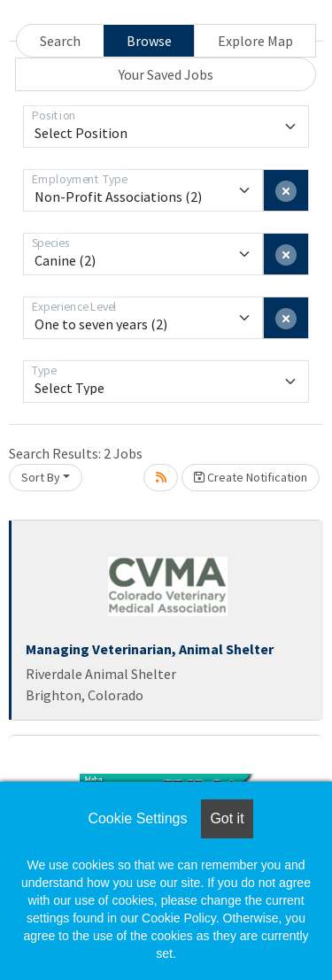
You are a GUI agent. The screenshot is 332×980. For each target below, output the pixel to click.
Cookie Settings (137, 818)
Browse (149, 41)
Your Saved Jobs (166, 74)
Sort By (41, 477)
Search (60, 41)
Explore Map (255, 41)
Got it (227, 818)
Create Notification (251, 477)
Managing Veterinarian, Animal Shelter (150, 649)
